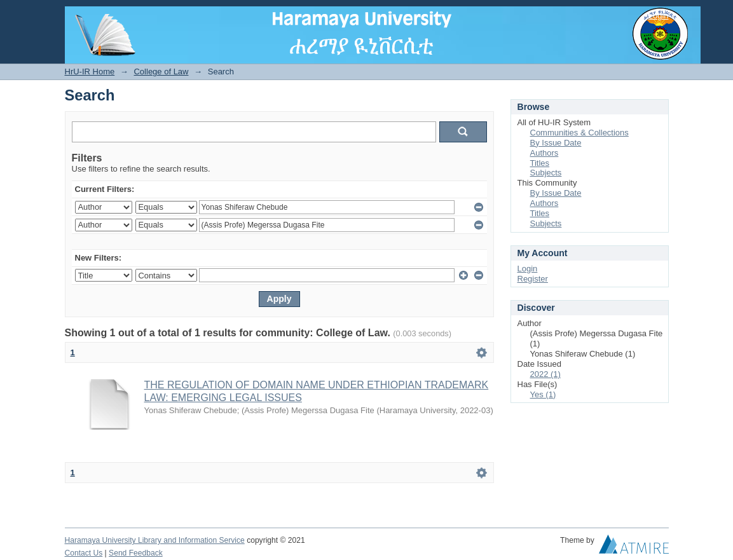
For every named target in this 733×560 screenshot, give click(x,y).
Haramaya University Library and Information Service (155, 540)
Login (659, 16)
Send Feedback (136, 553)
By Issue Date (556, 143)
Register (533, 279)
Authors (545, 153)
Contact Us (84, 553)
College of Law (161, 72)
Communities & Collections (579, 133)
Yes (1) (543, 394)
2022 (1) (545, 374)
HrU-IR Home (90, 72)
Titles (540, 163)
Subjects (546, 173)
